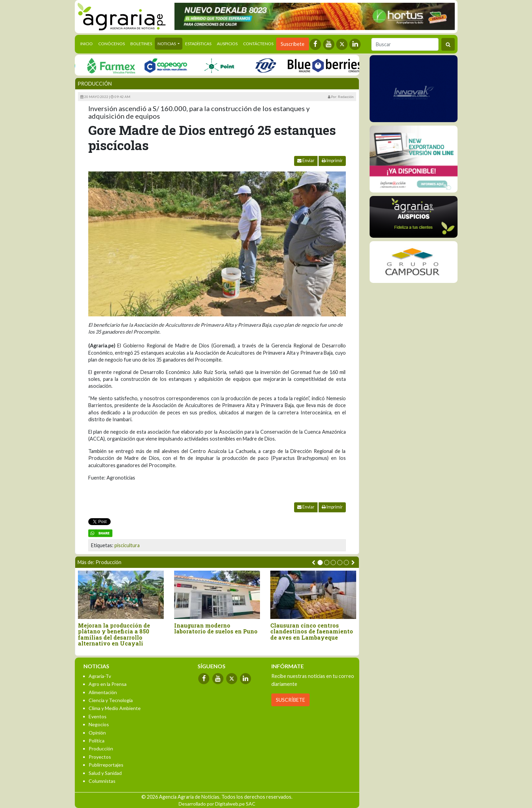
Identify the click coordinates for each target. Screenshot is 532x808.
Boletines (141, 44)
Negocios (99, 724)
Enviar (306, 161)
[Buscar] (405, 44)
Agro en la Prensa (108, 684)
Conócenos (112, 44)
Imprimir (332, 161)
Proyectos (100, 757)
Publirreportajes (106, 765)
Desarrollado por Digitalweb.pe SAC (217, 804)
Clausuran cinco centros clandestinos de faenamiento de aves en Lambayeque (312, 632)
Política (97, 741)
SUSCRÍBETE (290, 700)
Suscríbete (293, 44)
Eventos (98, 716)
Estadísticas (198, 44)
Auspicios (227, 44)
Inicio (88, 43)
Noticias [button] (167, 44)
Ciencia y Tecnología (111, 700)
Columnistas (102, 781)
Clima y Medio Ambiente (115, 708)
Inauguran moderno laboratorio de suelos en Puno (216, 628)
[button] (320, 563)
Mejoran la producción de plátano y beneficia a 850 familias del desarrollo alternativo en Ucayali (114, 634)
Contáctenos (258, 44)
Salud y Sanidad (105, 773)
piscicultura (127, 545)
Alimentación (103, 692)
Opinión (97, 733)
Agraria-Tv (100, 676)
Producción (95, 84)
